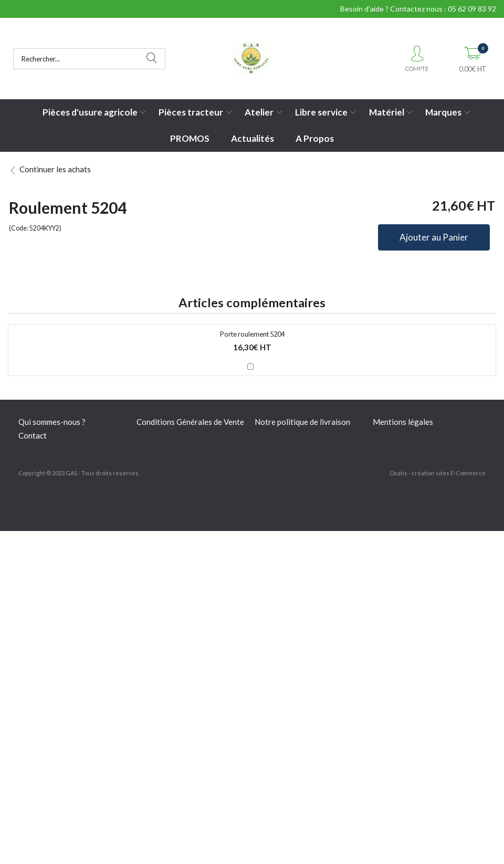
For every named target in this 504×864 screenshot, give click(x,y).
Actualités (253, 138)
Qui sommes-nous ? (52, 422)
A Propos (315, 138)
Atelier (259, 112)
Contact (33, 435)
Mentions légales (403, 422)
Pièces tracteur (191, 112)
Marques (443, 112)
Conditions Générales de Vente (190, 422)
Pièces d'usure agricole (90, 112)
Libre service (321, 112)
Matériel (387, 112)
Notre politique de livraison (302, 422)
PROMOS (190, 138)
